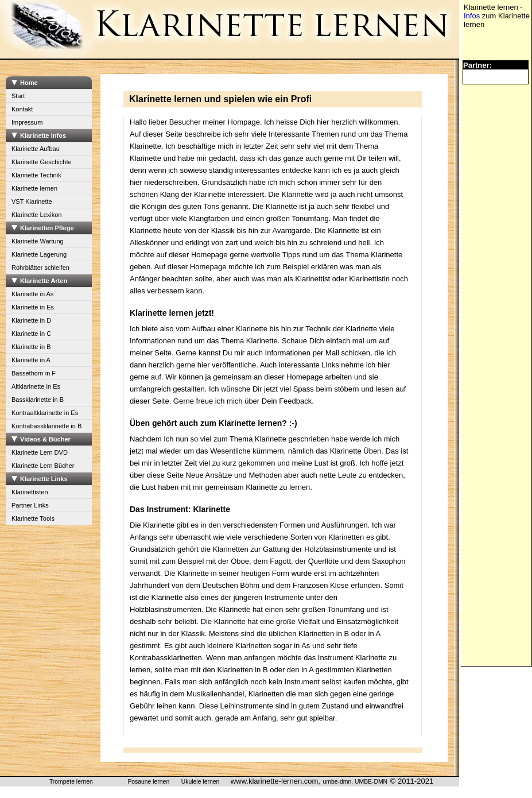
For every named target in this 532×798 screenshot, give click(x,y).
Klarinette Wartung (38, 241)
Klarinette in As (32, 294)
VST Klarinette (32, 202)
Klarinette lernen (34, 188)
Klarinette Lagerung (39, 254)
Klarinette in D (31, 320)
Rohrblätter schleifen (40, 268)
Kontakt (22, 109)
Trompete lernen (71, 782)
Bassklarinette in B (38, 400)
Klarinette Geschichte (42, 162)
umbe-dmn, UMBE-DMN (356, 782)
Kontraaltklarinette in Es (45, 413)
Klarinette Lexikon (36, 215)
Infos (472, 16)
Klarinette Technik (36, 175)
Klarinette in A (31, 360)
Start (18, 96)
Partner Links (30, 505)
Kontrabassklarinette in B (46, 426)
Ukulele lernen (200, 782)
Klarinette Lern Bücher (43, 466)
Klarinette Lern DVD (40, 452)
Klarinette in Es (33, 307)
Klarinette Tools (33, 518)
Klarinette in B (31, 347)
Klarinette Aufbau (36, 149)
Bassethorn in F (34, 373)
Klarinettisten (30, 492)
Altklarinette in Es (36, 386)
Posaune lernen (148, 782)
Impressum (27, 122)
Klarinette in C (31, 334)
